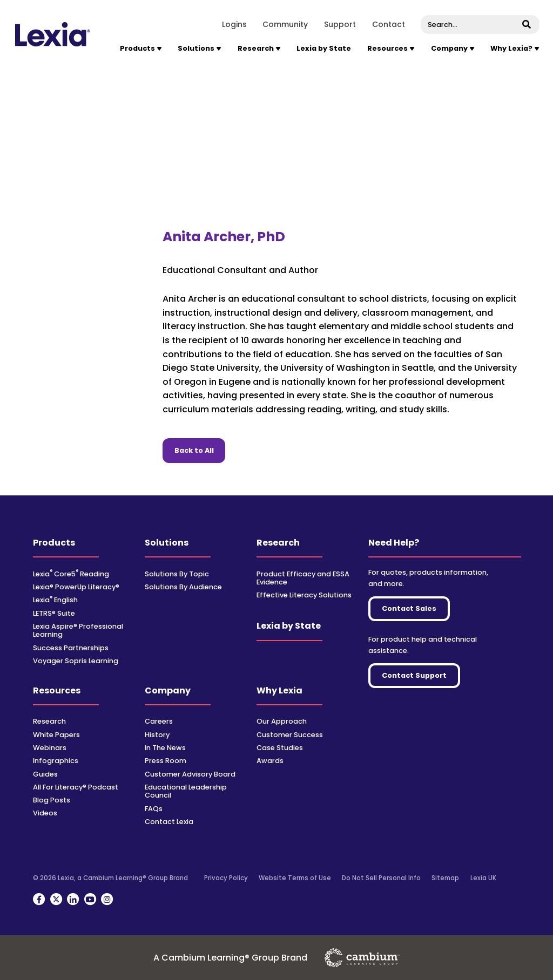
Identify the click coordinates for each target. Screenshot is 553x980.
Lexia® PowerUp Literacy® (76, 587)
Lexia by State (324, 48)
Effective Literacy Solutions (304, 595)
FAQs (154, 809)
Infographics (56, 761)
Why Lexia (279, 690)
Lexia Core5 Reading (71, 574)
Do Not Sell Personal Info (381, 878)
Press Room (166, 761)
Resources (57, 690)
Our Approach (282, 721)
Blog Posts (52, 800)
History (157, 735)
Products (54, 543)
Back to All (200, 450)
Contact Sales (409, 608)
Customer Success (290, 735)
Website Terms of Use (295, 878)
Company (168, 690)
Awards (270, 761)
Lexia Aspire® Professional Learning (78, 630)
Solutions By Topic (177, 574)
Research (278, 543)
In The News (165, 748)
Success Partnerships (71, 648)
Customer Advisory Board (190, 774)
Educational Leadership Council (186, 791)
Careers (159, 721)
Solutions (167, 543)
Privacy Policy (226, 878)
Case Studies (280, 748)
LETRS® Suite (54, 613)
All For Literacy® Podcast (76, 787)
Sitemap (445, 878)
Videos (45, 813)
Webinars (50, 748)
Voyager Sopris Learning (76, 661)
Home (43, 105)
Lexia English (55, 600)
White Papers (56, 735)
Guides (45, 774)
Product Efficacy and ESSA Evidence (303, 578)
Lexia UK (483, 878)
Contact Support (414, 675)
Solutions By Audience (183, 587)
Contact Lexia (169, 822)
